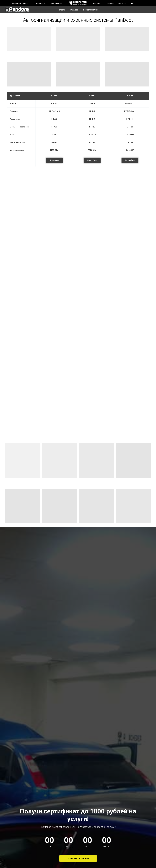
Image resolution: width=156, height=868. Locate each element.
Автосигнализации (20, 3)
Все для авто (57, 3)
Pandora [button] (61, 10)
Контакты (110, 3)
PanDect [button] (74, 10)
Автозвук (40, 3)
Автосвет (96, 3)
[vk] (132, 3)
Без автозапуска (91, 10)
